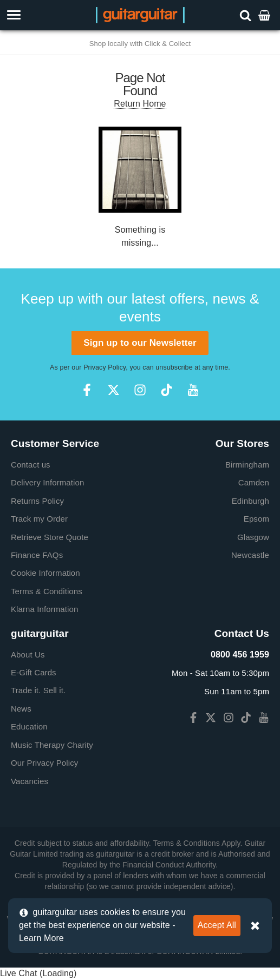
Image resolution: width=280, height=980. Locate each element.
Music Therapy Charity (52, 745)
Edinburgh (250, 501)
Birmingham (247, 465)
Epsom (256, 519)
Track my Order (39, 519)
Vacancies (30, 781)
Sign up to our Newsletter (140, 343)
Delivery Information (47, 482)
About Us (28, 655)
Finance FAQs (37, 555)
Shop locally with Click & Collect (140, 44)
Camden (254, 482)
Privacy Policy (105, 367)
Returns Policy (37, 501)
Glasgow (253, 537)
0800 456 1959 (240, 655)
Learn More (41, 938)
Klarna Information (44, 609)
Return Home (140, 104)
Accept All (217, 925)
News (21, 709)
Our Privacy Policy (44, 763)
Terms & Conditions (47, 591)
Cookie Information (45, 573)
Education (29, 726)
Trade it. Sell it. (38, 690)
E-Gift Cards (34, 672)
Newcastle (250, 555)
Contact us (31, 465)
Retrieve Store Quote (50, 537)
